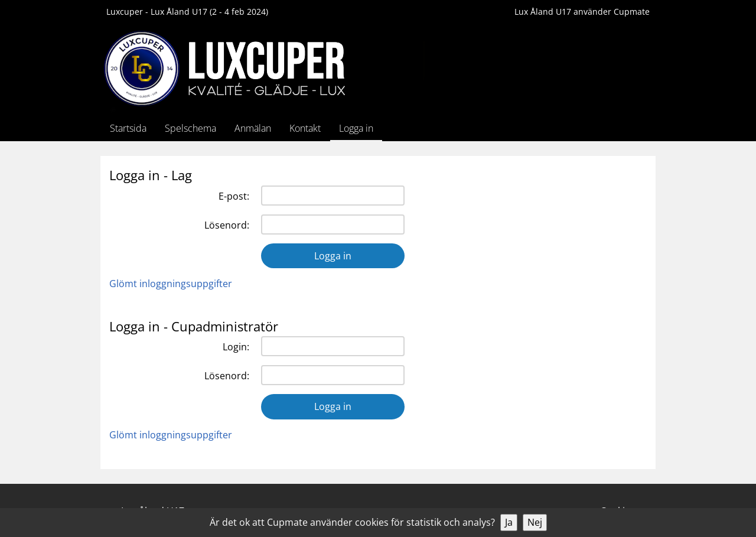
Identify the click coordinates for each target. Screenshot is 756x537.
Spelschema (190, 128)
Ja (509, 522)
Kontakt (305, 128)
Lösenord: (227, 225)
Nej (535, 522)
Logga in (356, 128)
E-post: (234, 196)
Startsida (128, 128)
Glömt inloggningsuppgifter (171, 284)
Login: (236, 347)
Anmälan (253, 128)
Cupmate (632, 12)
